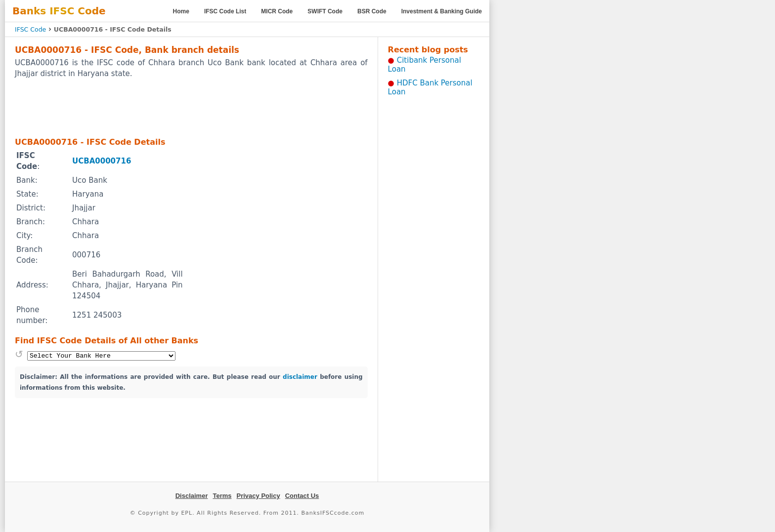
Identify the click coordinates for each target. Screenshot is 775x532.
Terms (222, 496)
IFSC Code (30, 29)
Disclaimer (192, 496)
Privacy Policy (258, 496)
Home (181, 11)
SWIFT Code (325, 11)
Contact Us (302, 496)
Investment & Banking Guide (442, 11)
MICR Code (277, 11)
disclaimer (300, 377)
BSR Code (372, 11)
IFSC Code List (225, 11)
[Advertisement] (191, 107)
